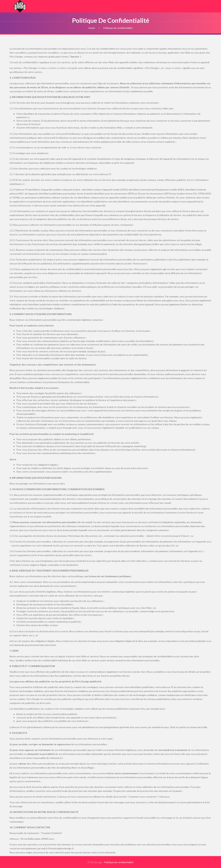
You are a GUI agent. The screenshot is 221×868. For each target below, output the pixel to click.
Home (92, 28)
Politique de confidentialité (119, 862)
